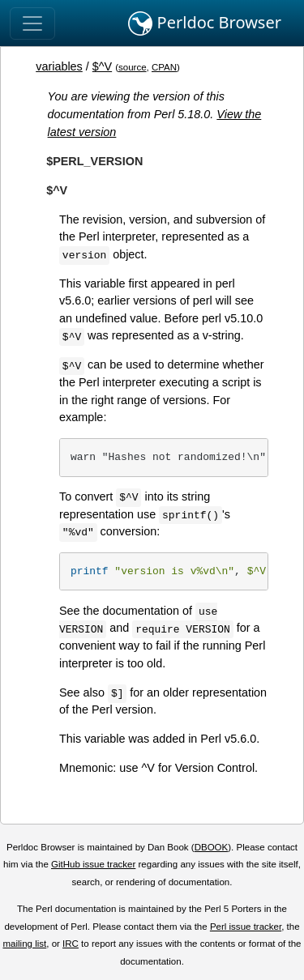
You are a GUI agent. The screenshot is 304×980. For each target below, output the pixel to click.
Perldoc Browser (205, 23)
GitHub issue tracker (93, 864)
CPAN (164, 67)
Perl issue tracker (246, 927)
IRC (71, 944)
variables (59, 66)
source (133, 67)
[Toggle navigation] (32, 23)
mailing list (24, 944)
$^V (102, 66)
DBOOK (212, 847)
